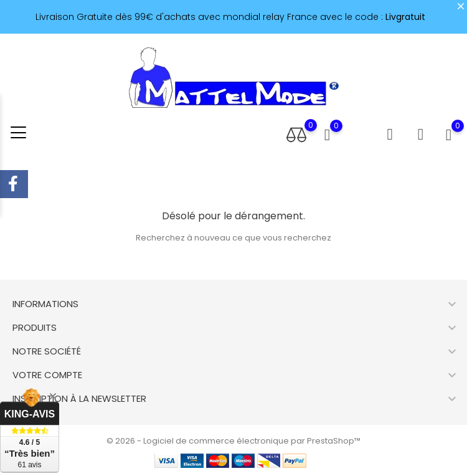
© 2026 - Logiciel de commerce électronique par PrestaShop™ (233, 441)
